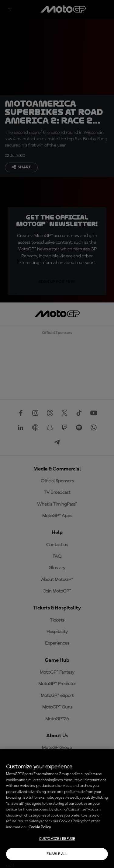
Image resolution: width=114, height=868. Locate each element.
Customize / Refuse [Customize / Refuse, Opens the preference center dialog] (57, 839)
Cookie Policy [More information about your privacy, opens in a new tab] (40, 827)
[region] (57, 809)
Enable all (57, 854)
